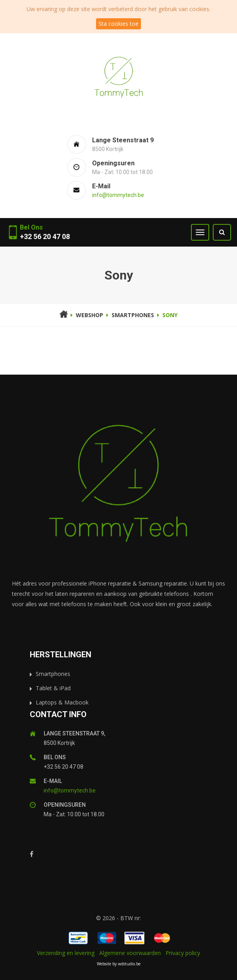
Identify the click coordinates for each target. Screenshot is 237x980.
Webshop (90, 315)
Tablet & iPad (53, 688)
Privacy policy (183, 953)
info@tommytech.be (118, 195)
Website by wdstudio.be (119, 964)
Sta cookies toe (118, 24)
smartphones (133, 315)
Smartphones (53, 674)
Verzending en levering (66, 953)
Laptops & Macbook (62, 702)
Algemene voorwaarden (130, 953)
